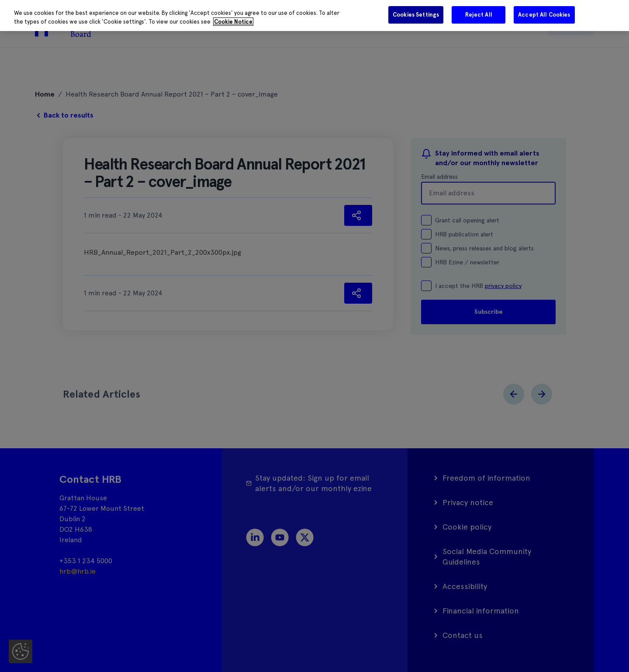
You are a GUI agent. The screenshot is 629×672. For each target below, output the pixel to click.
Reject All (479, 15)
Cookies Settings (416, 15)
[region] (314, 16)
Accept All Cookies (544, 15)
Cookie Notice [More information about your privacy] (233, 22)
